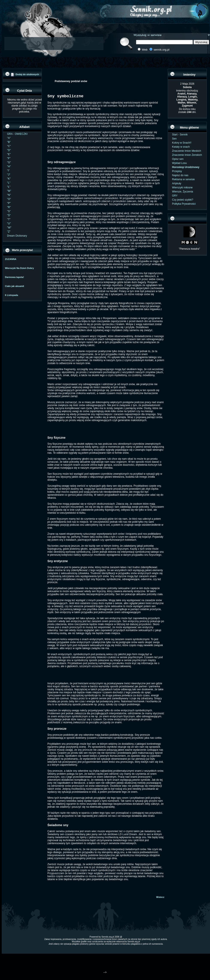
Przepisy (177, 171)
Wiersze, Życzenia (183, 192)
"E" (9, 154)
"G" (9, 162)
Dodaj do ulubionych (27, 74)
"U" (9, 224)
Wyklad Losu (179, 163)
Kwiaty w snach (181, 147)
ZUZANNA (11, 259)
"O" (9, 199)
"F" (9, 158)
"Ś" (9, 215)
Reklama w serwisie (183, 179)
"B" (9, 142)
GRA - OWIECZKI (17, 134)
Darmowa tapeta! (14, 277)
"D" (9, 150)
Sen (174, 139)
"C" (9, 146)
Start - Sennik (180, 135)
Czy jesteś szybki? (183, 200)
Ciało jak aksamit (14, 286)
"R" (9, 207)
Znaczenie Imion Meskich (187, 151)
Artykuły (177, 183)
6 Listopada (11, 295)
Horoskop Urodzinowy (186, 167)
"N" (9, 195)
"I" (8, 171)
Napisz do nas (180, 175)
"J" (9, 175)
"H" (9, 167)
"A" (9, 138)
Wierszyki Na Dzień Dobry (19, 268)
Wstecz (160, 898)
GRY (175, 196)
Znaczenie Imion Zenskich (187, 155)
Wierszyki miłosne (182, 188)
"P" (9, 203)
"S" (9, 211)
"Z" (9, 232)
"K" (9, 179)
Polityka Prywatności (184, 204)
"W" (9, 228)
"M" (9, 191)
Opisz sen (178, 159)
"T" (9, 219)
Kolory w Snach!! (182, 143)
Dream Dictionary (17, 236)
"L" (9, 183)
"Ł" (9, 187)
